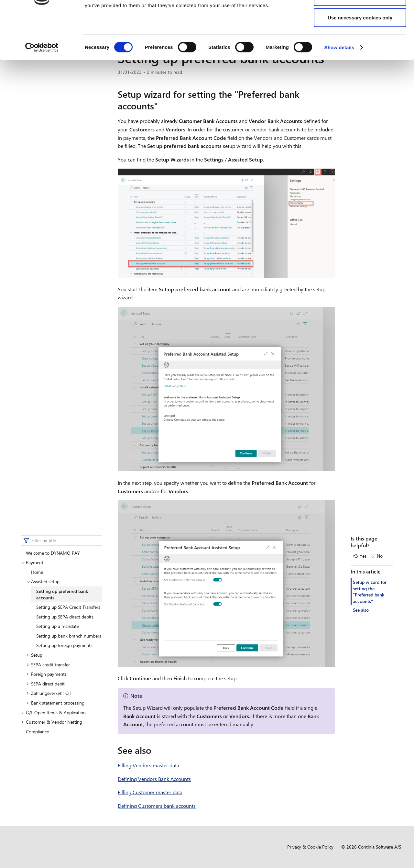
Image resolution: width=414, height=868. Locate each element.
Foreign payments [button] (46, 191)
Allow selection (360, 38)
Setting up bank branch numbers (69, 153)
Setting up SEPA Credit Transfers (68, 124)
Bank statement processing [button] (55, 220)
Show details (339, 89)
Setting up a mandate (58, 144)
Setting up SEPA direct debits (65, 134)
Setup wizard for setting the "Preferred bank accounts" (370, 109)
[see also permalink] (155, 750)
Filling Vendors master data (148, 765)
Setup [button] (34, 172)
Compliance (37, 249)
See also (361, 127)
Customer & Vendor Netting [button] (52, 239)
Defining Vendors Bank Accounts (154, 779)
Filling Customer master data (150, 792)
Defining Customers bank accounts (157, 806)
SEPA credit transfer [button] (48, 182)
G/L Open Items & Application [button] (53, 230)
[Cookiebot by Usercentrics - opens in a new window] (42, 89)
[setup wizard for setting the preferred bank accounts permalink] (162, 106)
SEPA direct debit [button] (45, 201)
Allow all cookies (360, 17)
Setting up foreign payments (64, 163)
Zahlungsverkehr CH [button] (49, 211)
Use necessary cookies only (360, 59)
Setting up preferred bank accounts (62, 112)
